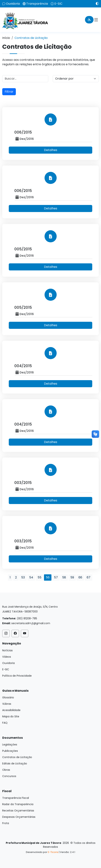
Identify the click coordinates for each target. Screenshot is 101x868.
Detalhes (51, 150)
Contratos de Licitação (17, 757)
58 (64, 577)
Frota (6, 823)
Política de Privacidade (17, 676)
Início (6, 38)
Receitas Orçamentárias (18, 811)
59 (72, 577)
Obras (6, 770)
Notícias (7, 650)
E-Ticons (53, 852)
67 (89, 577)
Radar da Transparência (18, 804)
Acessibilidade (11, 710)
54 (31, 577)
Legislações (10, 745)
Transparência (37, 4)
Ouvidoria (13, 4)
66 (80, 577)
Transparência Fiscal (16, 798)
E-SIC (58, 4)
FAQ (5, 723)
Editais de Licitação (15, 763)
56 (48, 577)
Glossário (8, 697)
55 (40, 577)
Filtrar (9, 92)
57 (56, 577)
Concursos (9, 776)
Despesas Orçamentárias (19, 817)
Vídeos (7, 657)
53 (23, 577)
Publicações (10, 751)
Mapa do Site (11, 716)
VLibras (7, 704)
